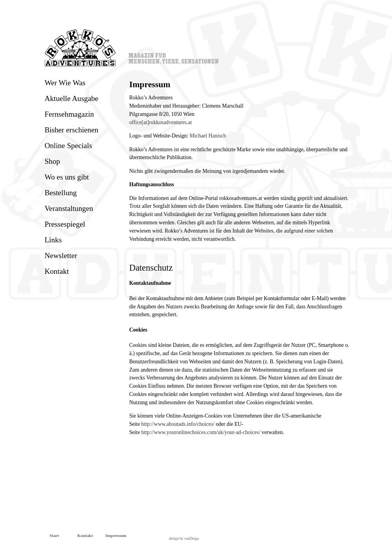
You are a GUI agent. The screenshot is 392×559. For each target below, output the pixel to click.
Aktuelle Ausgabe (71, 98)
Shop (52, 161)
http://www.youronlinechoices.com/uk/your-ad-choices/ (201, 432)
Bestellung (60, 193)
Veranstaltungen (69, 208)
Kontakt (57, 271)
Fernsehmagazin (69, 114)
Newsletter (61, 256)
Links (53, 240)
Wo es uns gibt (67, 177)
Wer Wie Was (65, 83)
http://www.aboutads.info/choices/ (178, 424)
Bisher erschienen (71, 130)
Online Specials (68, 146)
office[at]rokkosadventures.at (160, 122)
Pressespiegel (65, 224)
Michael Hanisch (208, 136)
